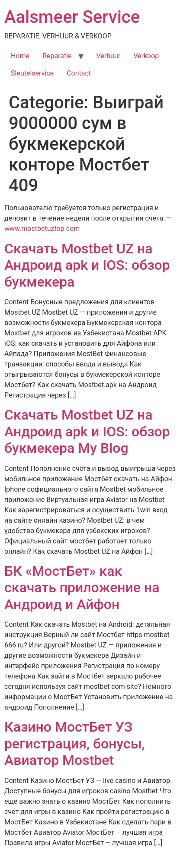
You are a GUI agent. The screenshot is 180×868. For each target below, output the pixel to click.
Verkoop (146, 56)
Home (20, 56)
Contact (79, 73)
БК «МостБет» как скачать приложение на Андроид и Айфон (82, 588)
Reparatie (57, 56)
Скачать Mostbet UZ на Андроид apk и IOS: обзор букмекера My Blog (87, 431)
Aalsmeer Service (72, 17)
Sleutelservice (32, 73)
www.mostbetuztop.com (42, 229)
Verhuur (109, 56)
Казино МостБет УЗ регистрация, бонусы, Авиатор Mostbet (75, 743)
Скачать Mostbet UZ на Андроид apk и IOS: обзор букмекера (87, 265)
